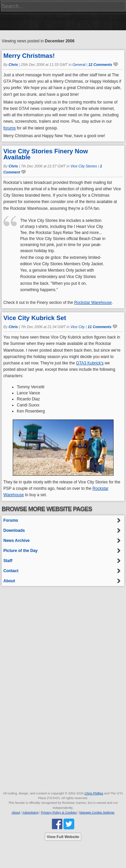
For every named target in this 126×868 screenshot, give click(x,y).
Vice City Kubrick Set (35, 318)
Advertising (30, 812)
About (9, 581)
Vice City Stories (84, 166)
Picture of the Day (20, 551)
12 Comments (100, 65)
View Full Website (63, 837)
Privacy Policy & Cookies (59, 812)
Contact (11, 571)
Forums (11, 520)
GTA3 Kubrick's (90, 363)
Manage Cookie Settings (97, 812)
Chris (13, 65)
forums (10, 128)
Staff (8, 561)
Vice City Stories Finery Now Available (46, 154)
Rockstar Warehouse (93, 303)
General (79, 65)
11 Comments (100, 327)
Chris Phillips (94, 793)
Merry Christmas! (29, 56)
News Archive (16, 541)
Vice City (78, 327)
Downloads (14, 530)
